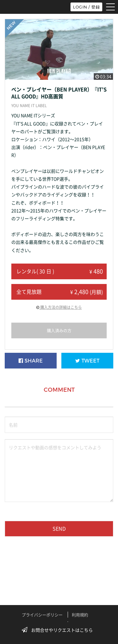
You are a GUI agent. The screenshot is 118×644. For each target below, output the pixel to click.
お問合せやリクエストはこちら (59, 630)
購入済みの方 (59, 330)
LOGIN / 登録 (86, 7)
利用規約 (80, 615)
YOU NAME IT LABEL (29, 106)
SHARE (31, 361)
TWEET (87, 361)
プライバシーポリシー (42, 615)
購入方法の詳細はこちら (59, 307)
